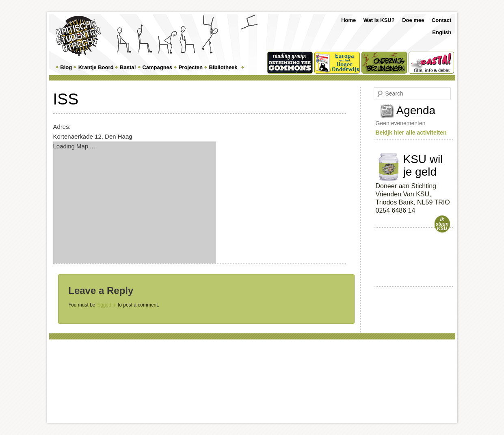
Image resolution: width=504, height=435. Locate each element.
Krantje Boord (96, 67)
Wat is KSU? (379, 20)
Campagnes (157, 67)
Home (348, 20)
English (442, 32)
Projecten (191, 67)
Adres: (62, 127)
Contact (441, 20)
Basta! (128, 67)
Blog (66, 67)
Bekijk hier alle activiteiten (411, 133)
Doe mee (413, 20)
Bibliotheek (223, 67)
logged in (107, 305)
